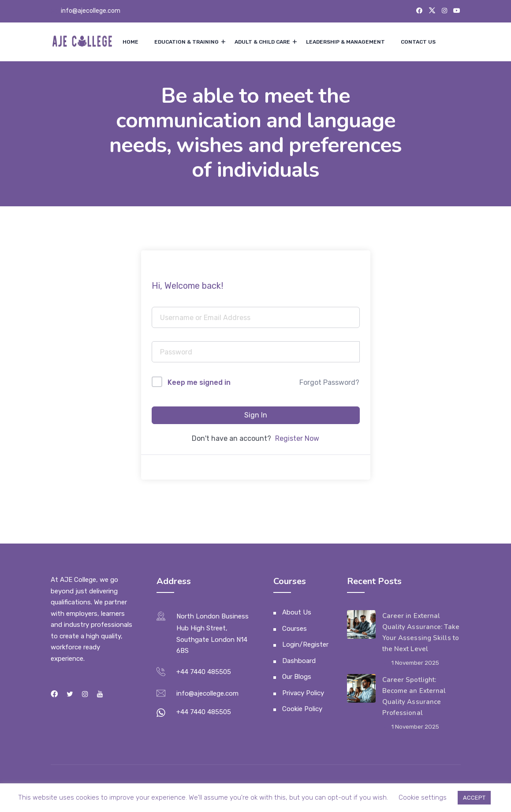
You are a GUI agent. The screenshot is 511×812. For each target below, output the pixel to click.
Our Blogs (297, 677)
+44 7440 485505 (204, 672)
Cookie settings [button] (423, 797)
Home (131, 42)
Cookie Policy (302, 709)
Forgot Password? (329, 382)
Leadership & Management (345, 42)
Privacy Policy (303, 693)
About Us (297, 612)
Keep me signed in (199, 382)
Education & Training (186, 42)
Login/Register (305, 644)
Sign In (256, 415)
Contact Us (418, 42)
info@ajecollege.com (91, 11)
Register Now (297, 438)
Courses (295, 629)
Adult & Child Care (262, 42)
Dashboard (299, 661)
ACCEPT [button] (474, 798)
